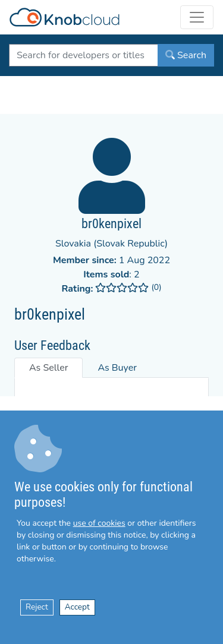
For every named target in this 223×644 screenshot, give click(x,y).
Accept (77, 607)
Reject (37, 607)
